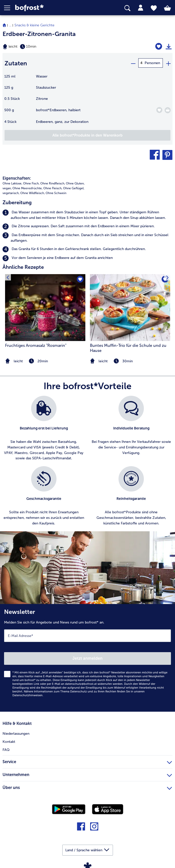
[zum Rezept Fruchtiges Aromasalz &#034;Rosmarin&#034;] (45, 307)
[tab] (141, 8)
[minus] (133, 63)
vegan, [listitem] (7, 187)
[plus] (168, 63)
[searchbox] (127, 8)
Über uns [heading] (87, 786)
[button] (10, 8)
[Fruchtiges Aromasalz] (80, 279)
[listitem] (87, 214)
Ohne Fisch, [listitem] (31, 182)
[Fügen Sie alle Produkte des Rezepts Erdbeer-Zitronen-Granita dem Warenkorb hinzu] (87, 134)
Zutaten (16, 63)
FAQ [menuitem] (6, 749)
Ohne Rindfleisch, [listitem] (53, 182)
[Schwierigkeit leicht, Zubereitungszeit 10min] (58, 47)
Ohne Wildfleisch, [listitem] (33, 192)
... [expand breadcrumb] (10, 25)
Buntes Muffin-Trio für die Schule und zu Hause (128, 347)
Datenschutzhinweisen (27, 694)
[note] (130, 360)
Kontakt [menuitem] (9, 741)
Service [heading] (87, 760)
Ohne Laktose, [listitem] (12, 182)
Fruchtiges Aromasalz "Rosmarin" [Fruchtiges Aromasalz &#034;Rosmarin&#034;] (36, 344)
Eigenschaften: (17, 177)
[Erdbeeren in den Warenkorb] (168, 109)
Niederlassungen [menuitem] (16, 733)
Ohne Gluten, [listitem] (75, 182)
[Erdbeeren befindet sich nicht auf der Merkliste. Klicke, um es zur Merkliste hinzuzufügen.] (159, 109)
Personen (152, 63)
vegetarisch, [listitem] (11, 192)
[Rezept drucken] (169, 47)
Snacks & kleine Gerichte (34, 25)
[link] (49, 8)
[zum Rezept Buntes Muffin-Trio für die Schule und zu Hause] (130, 307)
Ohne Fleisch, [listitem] (53, 187)
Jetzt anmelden (87, 657)
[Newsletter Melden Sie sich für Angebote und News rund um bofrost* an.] (87, 657)
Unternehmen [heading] (87, 773)
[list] (87, 463)
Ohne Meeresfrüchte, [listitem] (27, 187)
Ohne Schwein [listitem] (56, 192)
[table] (87, 101)
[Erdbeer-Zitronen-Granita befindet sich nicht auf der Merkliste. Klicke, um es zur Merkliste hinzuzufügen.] (159, 46)
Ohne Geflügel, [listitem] (74, 187)
